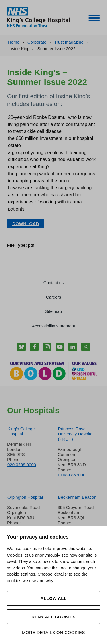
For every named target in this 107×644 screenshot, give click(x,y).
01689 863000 (72, 475)
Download (26, 224)
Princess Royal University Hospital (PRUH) (76, 434)
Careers (53, 297)
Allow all (53, 598)
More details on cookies (53, 632)
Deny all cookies (53, 617)
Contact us (54, 283)
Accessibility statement (54, 326)
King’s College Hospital (21, 431)
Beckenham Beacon (77, 497)
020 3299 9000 (22, 465)
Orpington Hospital (25, 497)
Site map (53, 311)
